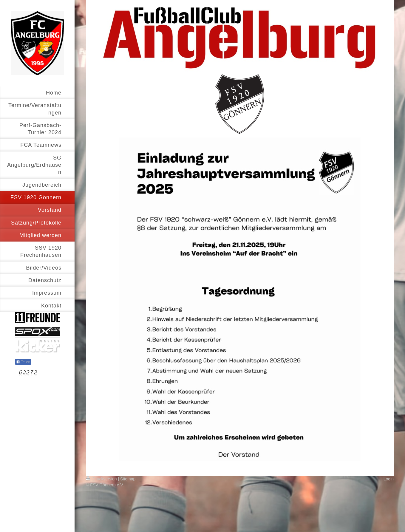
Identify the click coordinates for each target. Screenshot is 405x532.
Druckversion (102, 479)
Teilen (23, 362)
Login (389, 479)
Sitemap (128, 479)
